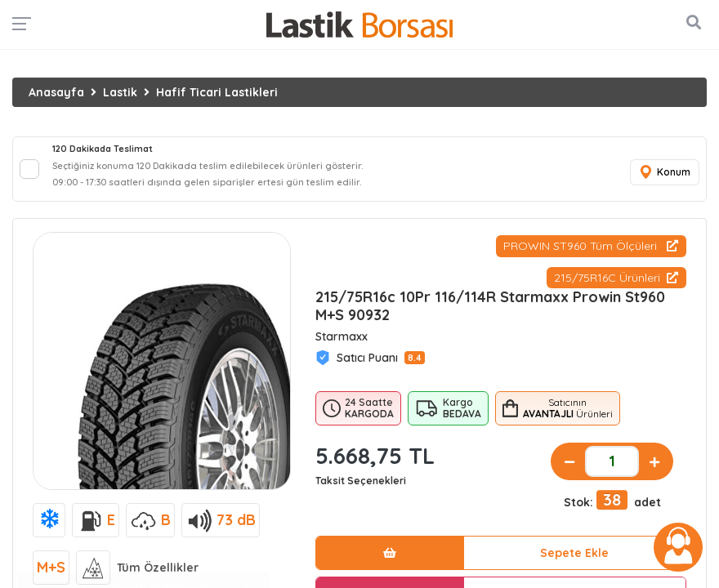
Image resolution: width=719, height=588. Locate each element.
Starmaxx (342, 336)
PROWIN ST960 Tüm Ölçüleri (591, 246)
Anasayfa (56, 92)
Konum (664, 173)
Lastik (120, 92)
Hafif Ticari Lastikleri (217, 92)
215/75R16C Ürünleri (616, 278)
